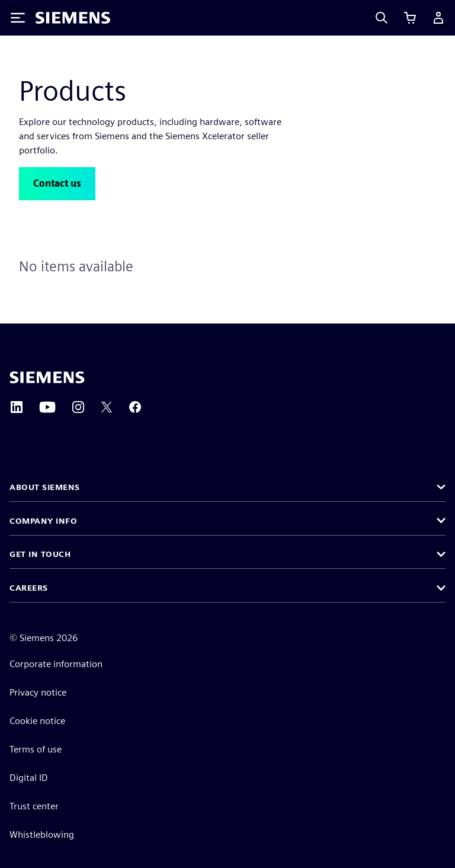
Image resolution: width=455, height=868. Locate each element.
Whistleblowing (42, 835)
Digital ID (29, 778)
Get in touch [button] (40, 554)
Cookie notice (37, 721)
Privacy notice (38, 692)
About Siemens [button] (45, 487)
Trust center (34, 806)
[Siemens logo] (73, 18)
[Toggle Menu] (18, 18)
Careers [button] (29, 588)
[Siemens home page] (47, 377)
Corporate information (56, 664)
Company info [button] (43, 521)
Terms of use (36, 749)
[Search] (382, 18)
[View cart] (410, 18)
